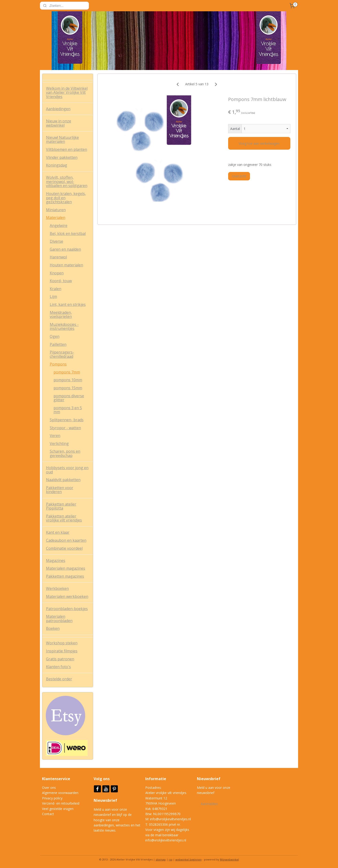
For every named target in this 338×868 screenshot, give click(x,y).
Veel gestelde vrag (56, 809)
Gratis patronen (60, 659)
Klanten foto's (58, 667)
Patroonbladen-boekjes (67, 609)
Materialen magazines (66, 568)
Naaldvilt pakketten (63, 480)
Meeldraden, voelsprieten (61, 315)
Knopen (57, 273)
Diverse (56, 241)
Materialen (56, 218)
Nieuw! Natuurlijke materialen (62, 140)
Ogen (55, 336)
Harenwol (58, 257)
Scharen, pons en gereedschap (65, 453)
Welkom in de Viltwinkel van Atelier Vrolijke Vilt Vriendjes (67, 92)
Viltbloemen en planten (67, 149)
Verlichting (59, 444)
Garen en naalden (65, 249)
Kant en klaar (58, 532)
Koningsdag (57, 165)
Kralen (56, 289)
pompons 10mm (68, 380)
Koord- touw (61, 281)
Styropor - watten (65, 428)
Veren (55, 436)
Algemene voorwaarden (60, 793)
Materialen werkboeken (67, 596)
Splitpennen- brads (67, 420)
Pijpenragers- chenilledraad (62, 354)
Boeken (53, 628)
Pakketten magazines (65, 576)
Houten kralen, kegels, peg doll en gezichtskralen (66, 198)
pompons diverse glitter (69, 398)
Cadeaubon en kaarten (66, 540)
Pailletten (58, 344)
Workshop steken (62, 643)
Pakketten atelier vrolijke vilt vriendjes (64, 518)
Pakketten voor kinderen (60, 490)
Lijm (53, 296)
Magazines (56, 561)
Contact (48, 814)
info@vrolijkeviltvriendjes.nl (170, 819)
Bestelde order (59, 679)
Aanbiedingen (58, 109)
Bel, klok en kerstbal (68, 234)
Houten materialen (66, 265)
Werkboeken (57, 588)
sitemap (161, 859)
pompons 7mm (67, 372)
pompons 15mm (68, 388)
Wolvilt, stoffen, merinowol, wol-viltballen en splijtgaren (67, 181)
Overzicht (239, 176)
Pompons (58, 364)
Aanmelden (209, 804)
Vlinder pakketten (62, 157)
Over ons (49, 788)
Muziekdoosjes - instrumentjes (64, 327)
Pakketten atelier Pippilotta (61, 506)
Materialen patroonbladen (59, 619)
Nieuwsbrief (106, 800)
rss (171, 859)
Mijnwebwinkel (229, 859)
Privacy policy (52, 798)
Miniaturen (56, 210)
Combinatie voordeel (64, 548)
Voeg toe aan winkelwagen (259, 143)
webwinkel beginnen (188, 859)
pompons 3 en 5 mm (68, 410)
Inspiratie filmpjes (62, 651)
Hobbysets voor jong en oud (67, 470)
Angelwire (59, 226)
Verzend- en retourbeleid (61, 803)
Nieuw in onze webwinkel (59, 123)
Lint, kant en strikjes (68, 304)
